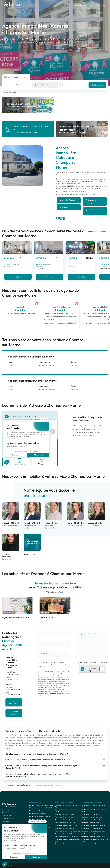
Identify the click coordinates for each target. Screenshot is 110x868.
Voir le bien (18, 277)
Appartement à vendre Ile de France (66, 828)
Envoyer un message (91, 201)
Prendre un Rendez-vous (95, 211)
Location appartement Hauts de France (93, 825)
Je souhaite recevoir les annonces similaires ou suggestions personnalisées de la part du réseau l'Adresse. (53, 665)
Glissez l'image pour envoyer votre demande (92, 662)
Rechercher (97, 85)
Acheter (78, 5)
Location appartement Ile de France (92, 828)
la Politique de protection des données (53, 694)
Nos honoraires (14, 702)
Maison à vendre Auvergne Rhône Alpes (41, 805)
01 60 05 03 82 (12, 680)
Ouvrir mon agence (8, 818)
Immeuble (74, 365)
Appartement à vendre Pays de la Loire (67, 837)
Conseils (92, 5)
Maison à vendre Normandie (37, 814)
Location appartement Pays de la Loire (93, 837)
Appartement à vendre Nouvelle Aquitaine (68, 820)
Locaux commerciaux (47, 365)
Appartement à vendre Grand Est (65, 823)
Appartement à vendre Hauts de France (67, 825)
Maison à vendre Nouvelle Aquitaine (39, 816)
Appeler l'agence (68, 200)
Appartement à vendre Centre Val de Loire (67, 831)
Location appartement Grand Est (91, 823)
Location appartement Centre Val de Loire (94, 831)
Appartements (45, 362)
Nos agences (6, 813)
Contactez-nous (7, 816)
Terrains (10, 365)
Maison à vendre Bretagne (36, 811)
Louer (85, 5)
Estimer (7, 77)
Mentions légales (14, 713)
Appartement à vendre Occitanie (65, 834)
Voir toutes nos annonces (97, 232)
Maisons (11, 362)
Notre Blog (5, 821)
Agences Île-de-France (25, 785)
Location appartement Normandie (92, 817)
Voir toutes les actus (55, 592)
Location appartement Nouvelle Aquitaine (94, 820)
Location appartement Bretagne (91, 814)
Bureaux (74, 362)
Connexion (102, 5)
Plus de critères (11, 92)
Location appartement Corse (90, 844)
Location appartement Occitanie (91, 834)
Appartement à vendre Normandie (65, 817)
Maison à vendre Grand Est (37, 819)
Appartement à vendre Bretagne (65, 814)
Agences (11, 785)
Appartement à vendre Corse (64, 844)
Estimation (65, 207)
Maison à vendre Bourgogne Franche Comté (42, 808)
